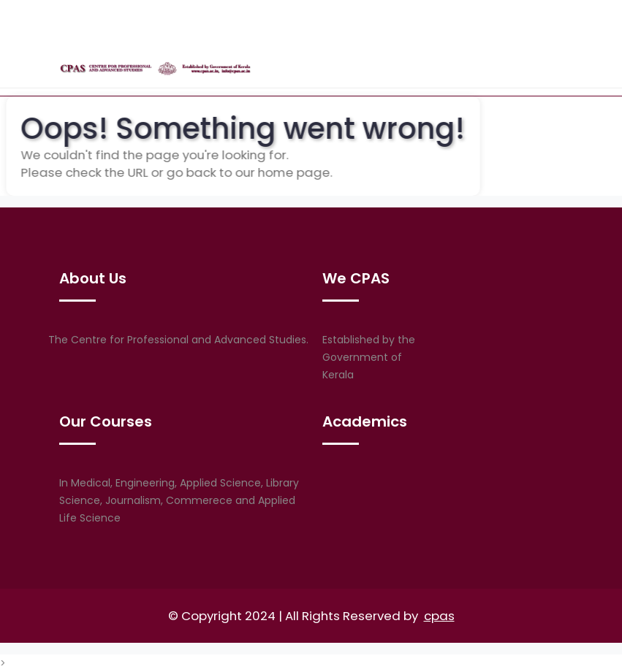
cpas (439, 616)
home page (281, 172)
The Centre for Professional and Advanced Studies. (178, 340)
